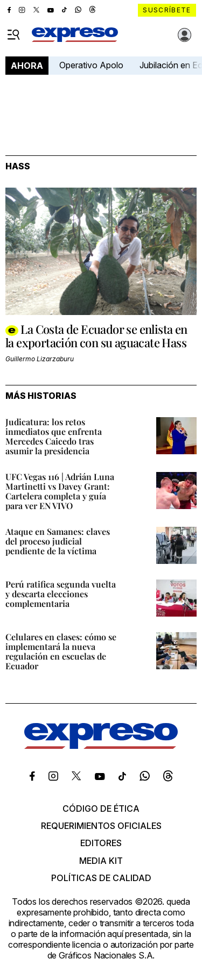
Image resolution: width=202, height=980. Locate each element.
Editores (101, 843)
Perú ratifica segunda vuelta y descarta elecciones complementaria (61, 594)
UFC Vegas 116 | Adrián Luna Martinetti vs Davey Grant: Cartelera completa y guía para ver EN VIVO (60, 491)
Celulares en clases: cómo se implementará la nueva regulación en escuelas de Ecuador (61, 651)
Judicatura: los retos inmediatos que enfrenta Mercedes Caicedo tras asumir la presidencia (54, 436)
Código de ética (101, 809)
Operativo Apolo (91, 65)
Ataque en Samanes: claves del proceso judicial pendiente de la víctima (58, 541)
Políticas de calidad (101, 878)
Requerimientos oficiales (101, 826)
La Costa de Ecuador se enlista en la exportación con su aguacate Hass (96, 336)
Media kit (101, 861)
